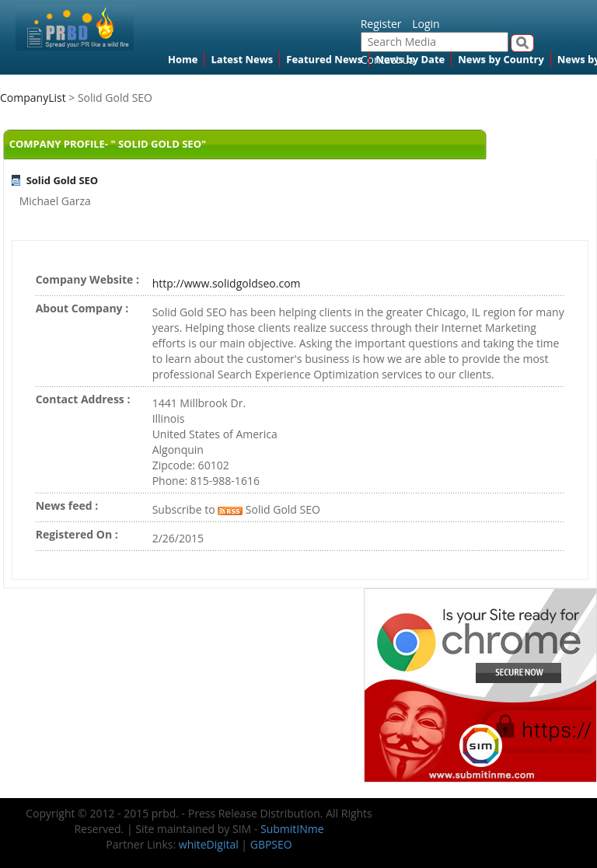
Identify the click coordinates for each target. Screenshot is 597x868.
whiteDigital (209, 844)
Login (426, 24)
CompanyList (34, 98)
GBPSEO (271, 844)
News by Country (501, 59)
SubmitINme (292, 829)
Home (183, 59)
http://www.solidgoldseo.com (227, 283)
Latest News (242, 59)
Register (381, 24)
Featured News (324, 59)
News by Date (410, 59)
